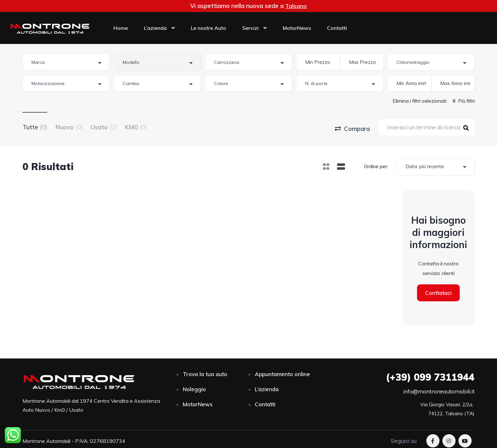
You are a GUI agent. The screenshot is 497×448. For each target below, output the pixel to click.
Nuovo (77, 126)
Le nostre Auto (209, 28)
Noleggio (194, 387)
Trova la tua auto (205, 371)
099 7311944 (430, 375)
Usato (120, 126)
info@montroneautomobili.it (439, 389)
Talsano (296, 6)
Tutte (35, 126)
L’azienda (155, 28)
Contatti (337, 28)
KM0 (160, 126)
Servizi (250, 28)
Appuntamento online (282, 371)
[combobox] (66, 62)
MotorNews (297, 28)
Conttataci (438, 290)
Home (121, 28)
